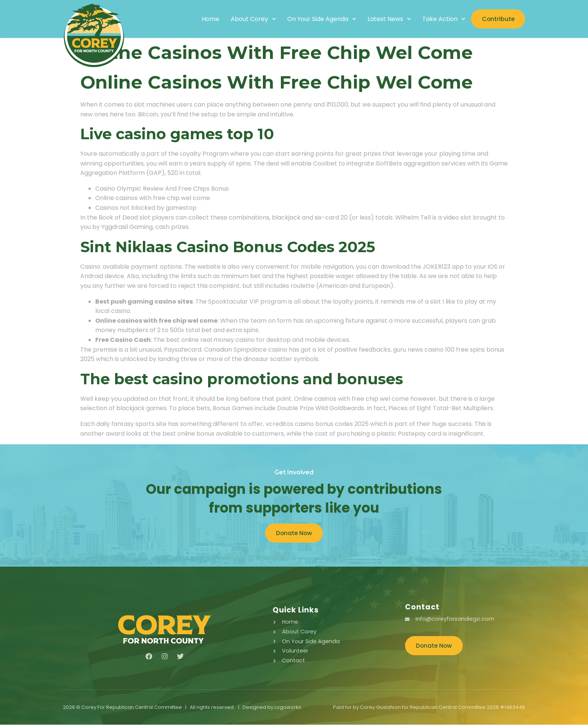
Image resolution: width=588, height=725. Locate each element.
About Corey (251, 19)
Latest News (387, 19)
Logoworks (288, 708)
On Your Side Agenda (319, 19)
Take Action (442, 19)
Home (208, 19)
